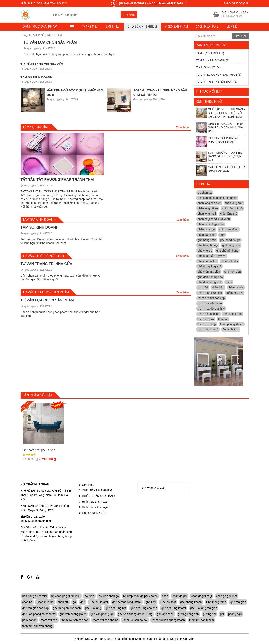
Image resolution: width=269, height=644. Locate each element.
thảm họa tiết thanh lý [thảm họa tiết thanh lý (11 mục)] (211, 309)
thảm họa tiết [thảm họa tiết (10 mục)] (235, 293)
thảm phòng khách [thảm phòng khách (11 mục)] (231, 325)
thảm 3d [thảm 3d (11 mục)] (203, 288)
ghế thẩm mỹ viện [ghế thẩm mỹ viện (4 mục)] (209, 272)
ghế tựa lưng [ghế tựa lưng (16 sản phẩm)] (93, 608)
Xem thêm (182, 128)
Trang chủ (26, 35)
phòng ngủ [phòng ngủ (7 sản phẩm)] (235, 614)
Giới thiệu (113, 27)
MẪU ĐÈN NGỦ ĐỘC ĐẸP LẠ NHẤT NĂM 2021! (221, 171)
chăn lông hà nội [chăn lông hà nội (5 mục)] (232, 209)
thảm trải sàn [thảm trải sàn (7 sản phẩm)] (49, 620)
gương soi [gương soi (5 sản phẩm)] (209, 614)
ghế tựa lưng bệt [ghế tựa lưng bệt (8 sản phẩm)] (116, 608)
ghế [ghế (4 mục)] (222, 235)
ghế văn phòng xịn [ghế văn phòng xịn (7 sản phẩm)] (102, 614)
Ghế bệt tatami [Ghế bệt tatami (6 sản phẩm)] (99, 602)
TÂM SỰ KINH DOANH (36, 78)
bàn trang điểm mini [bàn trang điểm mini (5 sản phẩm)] (35, 596)
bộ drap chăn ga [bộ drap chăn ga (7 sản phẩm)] (108, 596)
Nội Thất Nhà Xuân (154, 489)
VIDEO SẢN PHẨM (176, 27)
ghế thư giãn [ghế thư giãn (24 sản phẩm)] (238, 602)
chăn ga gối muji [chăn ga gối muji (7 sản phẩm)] (202, 596)
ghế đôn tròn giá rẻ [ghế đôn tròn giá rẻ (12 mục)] (210, 283)
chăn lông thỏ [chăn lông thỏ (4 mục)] (229, 214)
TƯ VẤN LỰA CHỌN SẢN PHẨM (50, 43)
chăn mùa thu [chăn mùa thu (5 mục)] (206, 230)
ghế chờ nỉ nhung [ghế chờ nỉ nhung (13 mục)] (227, 251)
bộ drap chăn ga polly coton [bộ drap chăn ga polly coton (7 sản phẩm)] (140, 596)
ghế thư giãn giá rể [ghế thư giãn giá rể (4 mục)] (210, 267)
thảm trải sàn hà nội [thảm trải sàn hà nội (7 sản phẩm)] (135, 620)
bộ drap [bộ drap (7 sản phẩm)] (89, 596)
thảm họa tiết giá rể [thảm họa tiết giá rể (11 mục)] (210, 304)
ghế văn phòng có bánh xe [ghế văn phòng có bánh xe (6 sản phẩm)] (39, 614)
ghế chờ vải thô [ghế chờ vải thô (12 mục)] (207, 261)
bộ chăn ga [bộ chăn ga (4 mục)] (205, 193)
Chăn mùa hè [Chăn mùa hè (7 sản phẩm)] (45, 602)
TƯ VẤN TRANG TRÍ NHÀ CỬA (42, 65)
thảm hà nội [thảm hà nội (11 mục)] (236, 288)
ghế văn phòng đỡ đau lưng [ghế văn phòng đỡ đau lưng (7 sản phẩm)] (135, 614)
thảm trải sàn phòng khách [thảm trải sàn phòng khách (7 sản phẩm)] (168, 620)
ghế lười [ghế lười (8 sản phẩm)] (151, 602)
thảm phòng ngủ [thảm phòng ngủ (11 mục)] (208, 330)
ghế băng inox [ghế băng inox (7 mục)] (231, 246)
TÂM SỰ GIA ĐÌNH (208, 54)
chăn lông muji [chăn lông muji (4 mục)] (207, 214)
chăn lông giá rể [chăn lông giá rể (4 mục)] (208, 209)
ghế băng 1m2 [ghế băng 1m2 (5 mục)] (207, 240)
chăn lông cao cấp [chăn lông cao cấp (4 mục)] (209, 203)
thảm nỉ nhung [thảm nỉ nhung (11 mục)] (207, 325)
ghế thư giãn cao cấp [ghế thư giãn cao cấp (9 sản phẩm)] (36, 608)
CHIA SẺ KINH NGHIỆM (142, 27)
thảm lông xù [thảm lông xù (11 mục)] (206, 319)
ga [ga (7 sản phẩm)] (74, 602)
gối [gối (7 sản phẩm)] (222, 614)
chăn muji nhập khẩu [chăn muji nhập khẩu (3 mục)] (211, 225)
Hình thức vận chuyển (96, 508)
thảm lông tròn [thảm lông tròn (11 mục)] (233, 314)
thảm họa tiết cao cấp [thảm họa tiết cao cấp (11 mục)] (211, 298)
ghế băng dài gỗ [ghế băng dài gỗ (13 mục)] (230, 240)
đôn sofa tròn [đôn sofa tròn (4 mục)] (231, 330)
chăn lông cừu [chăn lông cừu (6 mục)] (234, 203)
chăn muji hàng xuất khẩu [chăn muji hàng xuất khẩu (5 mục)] (214, 219)
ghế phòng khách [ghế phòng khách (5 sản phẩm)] (191, 602)
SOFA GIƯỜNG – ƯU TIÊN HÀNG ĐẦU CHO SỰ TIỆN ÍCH (219, 157)
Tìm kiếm (129, 15)
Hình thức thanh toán (95, 502)
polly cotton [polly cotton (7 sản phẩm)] (29, 620)
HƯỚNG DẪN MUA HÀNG (98, 496)
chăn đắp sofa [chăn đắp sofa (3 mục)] (207, 235)
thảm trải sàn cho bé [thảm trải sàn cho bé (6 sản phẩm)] (105, 620)
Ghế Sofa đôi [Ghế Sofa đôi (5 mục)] (230, 261)
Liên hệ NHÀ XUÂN (94, 513)
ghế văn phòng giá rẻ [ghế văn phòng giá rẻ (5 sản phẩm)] (73, 614)
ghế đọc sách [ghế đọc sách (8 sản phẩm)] (165, 614)
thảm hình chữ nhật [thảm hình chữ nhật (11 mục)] (210, 293)
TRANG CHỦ (90, 27)
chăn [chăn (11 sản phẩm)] (165, 596)
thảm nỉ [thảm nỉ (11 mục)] (223, 319)
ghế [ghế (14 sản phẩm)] (83, 602)
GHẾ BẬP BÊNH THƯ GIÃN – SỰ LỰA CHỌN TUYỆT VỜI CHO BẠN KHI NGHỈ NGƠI (221, 113)
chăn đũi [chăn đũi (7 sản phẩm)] (63, 602)
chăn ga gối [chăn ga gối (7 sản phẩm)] (180, 596)
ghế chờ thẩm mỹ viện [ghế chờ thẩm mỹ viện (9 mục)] (212, 256)
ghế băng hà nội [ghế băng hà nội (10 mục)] (208, 246)
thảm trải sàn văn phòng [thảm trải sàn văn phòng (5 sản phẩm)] (37, 626)
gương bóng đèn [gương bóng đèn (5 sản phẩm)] (188, 614)
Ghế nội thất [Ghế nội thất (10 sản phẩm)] (168, 602)
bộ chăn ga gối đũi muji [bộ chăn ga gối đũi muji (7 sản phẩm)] (66, 596)
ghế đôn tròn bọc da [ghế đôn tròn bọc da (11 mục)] (210, 277)
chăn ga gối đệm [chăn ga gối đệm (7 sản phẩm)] (227, 596)
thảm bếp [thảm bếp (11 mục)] (218, 288)
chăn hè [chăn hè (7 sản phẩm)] (27, 602)
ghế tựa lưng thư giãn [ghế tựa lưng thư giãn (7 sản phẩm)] (204, 608)
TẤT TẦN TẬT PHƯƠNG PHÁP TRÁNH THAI (57, 180)
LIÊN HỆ (232, 27)
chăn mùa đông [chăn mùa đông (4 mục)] (229, 230)
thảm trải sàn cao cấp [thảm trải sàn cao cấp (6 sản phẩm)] (75, 620)
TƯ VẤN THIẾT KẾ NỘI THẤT (214, 82)
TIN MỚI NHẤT (205, 68)
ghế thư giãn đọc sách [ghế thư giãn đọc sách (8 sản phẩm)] (67, 608)
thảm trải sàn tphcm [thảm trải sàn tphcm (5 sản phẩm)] (201, 620)
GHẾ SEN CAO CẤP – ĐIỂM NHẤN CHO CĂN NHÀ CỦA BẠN (220, 128)
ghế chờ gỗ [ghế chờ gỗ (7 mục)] (205, 251)
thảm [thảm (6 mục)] (229, 283)
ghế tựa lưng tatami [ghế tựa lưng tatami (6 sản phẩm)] (174, 608)
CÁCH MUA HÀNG (207, 27)
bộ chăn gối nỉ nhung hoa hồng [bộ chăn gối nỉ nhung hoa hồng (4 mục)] (217, 198)
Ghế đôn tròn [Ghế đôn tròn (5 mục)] (233, 272)
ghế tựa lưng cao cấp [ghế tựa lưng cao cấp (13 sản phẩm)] (144, 608)
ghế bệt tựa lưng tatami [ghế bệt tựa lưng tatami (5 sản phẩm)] (127, 602)
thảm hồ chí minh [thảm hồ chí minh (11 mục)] (209, 314)
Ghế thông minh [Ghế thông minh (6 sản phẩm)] (216, 602)
